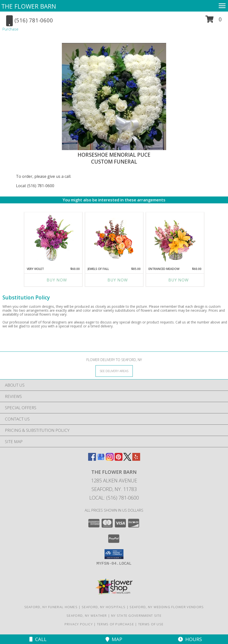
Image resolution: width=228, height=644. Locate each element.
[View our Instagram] (110, 459)
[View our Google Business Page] (101, 459)
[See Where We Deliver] (114, 371)
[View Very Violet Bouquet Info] (53, 238)
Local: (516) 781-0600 (35, 186)
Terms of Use (151, 624)
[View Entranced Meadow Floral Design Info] (175, 238)
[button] (214, 21)
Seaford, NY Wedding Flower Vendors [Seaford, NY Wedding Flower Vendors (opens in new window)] (167, 607)
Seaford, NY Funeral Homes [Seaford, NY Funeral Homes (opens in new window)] (51, 607)
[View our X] (127, 459)
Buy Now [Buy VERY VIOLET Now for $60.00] (57, 280)
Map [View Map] (114, 639)
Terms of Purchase (115, 624)
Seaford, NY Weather (87, 616)
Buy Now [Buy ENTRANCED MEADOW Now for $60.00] (179, 280)
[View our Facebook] (92, 459)
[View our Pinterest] (119, 459)
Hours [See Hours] (190, 639)
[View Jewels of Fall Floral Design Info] (114, 238)
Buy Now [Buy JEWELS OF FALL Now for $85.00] (118, 280)
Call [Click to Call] (38, 639)
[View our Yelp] (136, 459)
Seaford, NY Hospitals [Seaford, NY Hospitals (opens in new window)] (104, 607)
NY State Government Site (136, 616)
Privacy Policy (79, 624)
